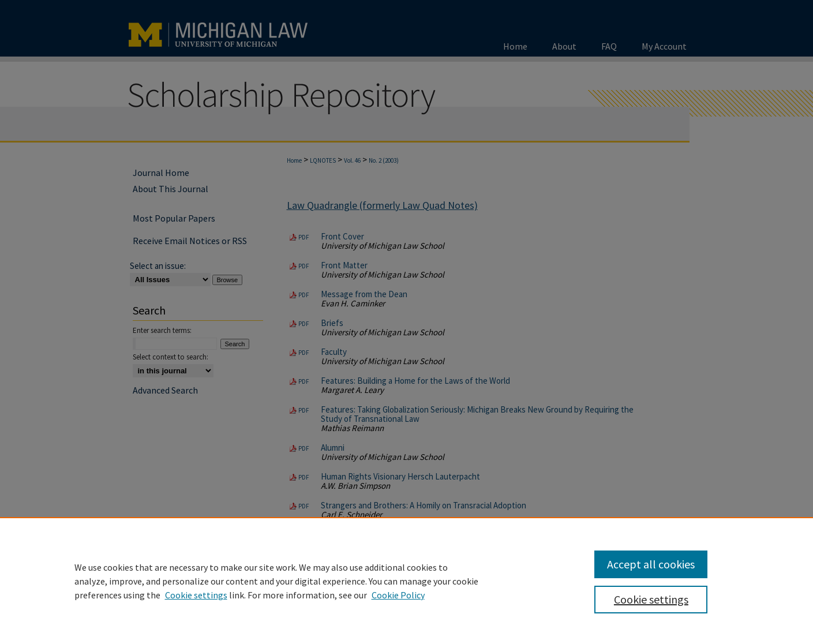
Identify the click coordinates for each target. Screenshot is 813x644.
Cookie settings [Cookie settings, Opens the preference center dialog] (651, 599)
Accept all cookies (651, 564)
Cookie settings (196, 595)
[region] (406, 581)
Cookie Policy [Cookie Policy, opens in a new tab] (398, 595)
